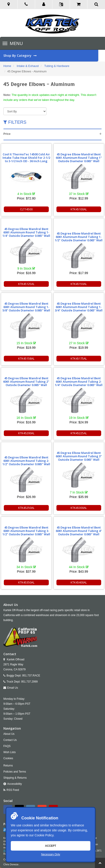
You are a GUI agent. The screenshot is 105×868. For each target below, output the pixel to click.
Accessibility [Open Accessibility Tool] (15, 784)
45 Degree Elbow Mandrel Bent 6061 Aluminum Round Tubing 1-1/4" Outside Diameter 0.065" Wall (26, 232)
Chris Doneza (11, 864)
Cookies (8, 758)
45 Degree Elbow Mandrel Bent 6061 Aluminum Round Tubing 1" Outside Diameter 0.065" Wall (79, 158)
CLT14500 (26, 209)
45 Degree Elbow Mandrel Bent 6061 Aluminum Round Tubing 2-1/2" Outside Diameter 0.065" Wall (26, 461)
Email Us (13, 688)
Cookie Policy (44, 835)
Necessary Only (51, 854)
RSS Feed (13, 790)
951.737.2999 (29, 682)
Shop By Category (51, 56)
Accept (50, 846)
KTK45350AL (26, 582)
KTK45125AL (26, 284)
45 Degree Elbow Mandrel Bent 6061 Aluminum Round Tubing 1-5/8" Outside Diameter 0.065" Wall (26, 307)
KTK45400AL (79, 582)
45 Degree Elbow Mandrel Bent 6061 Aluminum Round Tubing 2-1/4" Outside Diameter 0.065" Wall (79, 382)
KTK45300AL (79, 508)
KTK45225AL (79, 433)
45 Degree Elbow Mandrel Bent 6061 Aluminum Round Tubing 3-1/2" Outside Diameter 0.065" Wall (26, 531)
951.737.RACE (31, 676)
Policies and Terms (15, 772)
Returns (8, 766)
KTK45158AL (26, 358)
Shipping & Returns (15, 778)
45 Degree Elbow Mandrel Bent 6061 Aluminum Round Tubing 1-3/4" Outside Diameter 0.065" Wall (79, 307)
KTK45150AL (79, 284)
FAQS (7, 746)
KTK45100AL (79, 209)
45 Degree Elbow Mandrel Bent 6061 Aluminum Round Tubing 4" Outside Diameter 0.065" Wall (79, 531)
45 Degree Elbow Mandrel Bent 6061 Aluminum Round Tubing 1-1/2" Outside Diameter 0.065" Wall (79, 237)
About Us (9, 734)
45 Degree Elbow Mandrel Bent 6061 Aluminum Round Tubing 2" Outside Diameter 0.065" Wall (26, 382)
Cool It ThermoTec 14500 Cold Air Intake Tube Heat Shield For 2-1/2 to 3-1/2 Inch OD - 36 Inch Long (26, 158)
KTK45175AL (79, 358)
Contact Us (10, 740)
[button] (44, 5)
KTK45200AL (26, 433)
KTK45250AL (26, 508)
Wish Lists (10, 752)
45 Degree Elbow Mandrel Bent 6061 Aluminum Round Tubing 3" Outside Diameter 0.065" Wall (79, 456)
